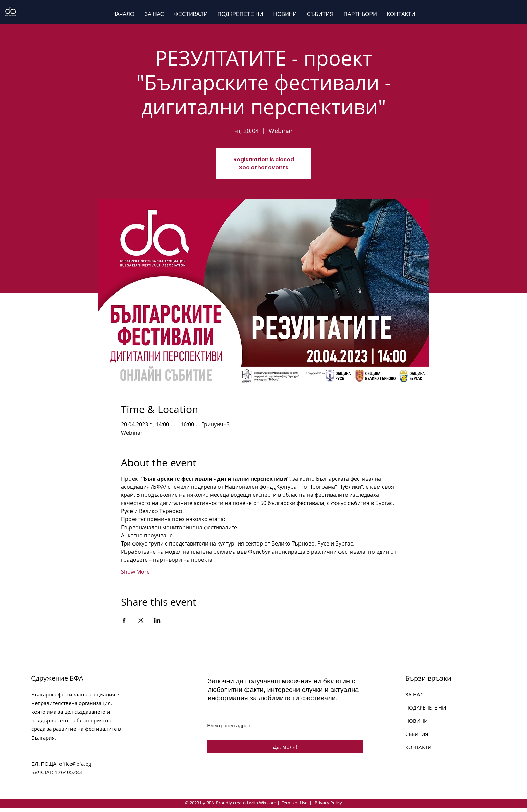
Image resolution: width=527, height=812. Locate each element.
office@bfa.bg (75, 764)
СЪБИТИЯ (417, 734)
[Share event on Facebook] (124, 620)
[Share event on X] (141, 620)
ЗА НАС (414, 694)
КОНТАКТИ (418, 747)
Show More (135, 572)
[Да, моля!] (285, 747)
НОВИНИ (416, 721)
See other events (264, 168)
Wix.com (268, 803)
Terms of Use (294, 803)
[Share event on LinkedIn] (157, 620)
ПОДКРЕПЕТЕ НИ (426, 707)
